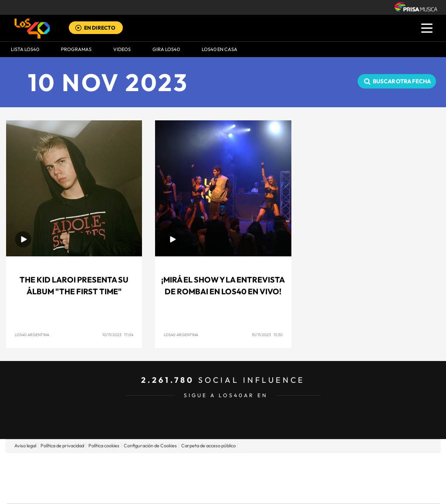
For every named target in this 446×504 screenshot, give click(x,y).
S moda (278, 491)
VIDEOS (122, 49)
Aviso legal (25, 446)
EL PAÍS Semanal (307, 478)
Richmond (118, 491)
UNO (183, 478)
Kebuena (370, 478)
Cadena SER (290, 465)
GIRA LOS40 (166, 49)
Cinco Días (242, 478)
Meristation (358, 491)
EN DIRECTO (100, 28)
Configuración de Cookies (150, 446)
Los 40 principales (165, 465)
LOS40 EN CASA (220, 49)
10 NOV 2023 (108, 82)
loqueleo (316, 491)
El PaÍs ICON (241, 491)
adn (346, 465)
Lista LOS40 (25, 49)
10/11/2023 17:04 (118, 335)
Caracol (378, 465)
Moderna (161, 491)
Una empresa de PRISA (46, 472)
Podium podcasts (204, 491)
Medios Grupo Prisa (46, 493)
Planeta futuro (339, 478)
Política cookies (104, 446)
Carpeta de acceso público (208, 446)
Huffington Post (135, 478)
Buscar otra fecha (402, 81)
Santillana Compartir (252, 465)
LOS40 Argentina (32, 335)
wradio (208, 478)
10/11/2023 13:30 (267, 335)
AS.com (317, 465)
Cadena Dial (275, 478)
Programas (76, 49)
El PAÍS (123, 465)
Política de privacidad (62, 446)
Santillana (206, 465)
